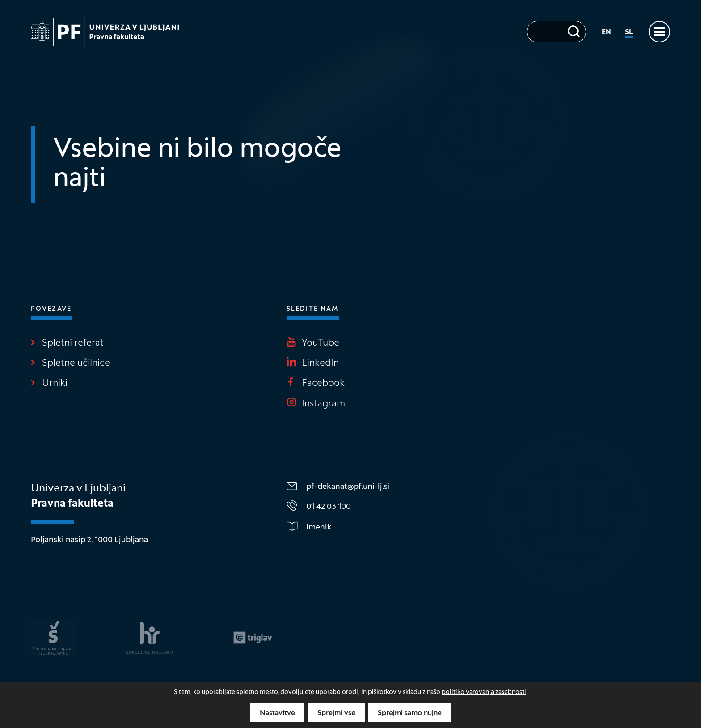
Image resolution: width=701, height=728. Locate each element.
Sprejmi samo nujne (410, 713)
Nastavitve (277, 713)
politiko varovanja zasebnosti (484, 692)
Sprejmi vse (336, 713)
